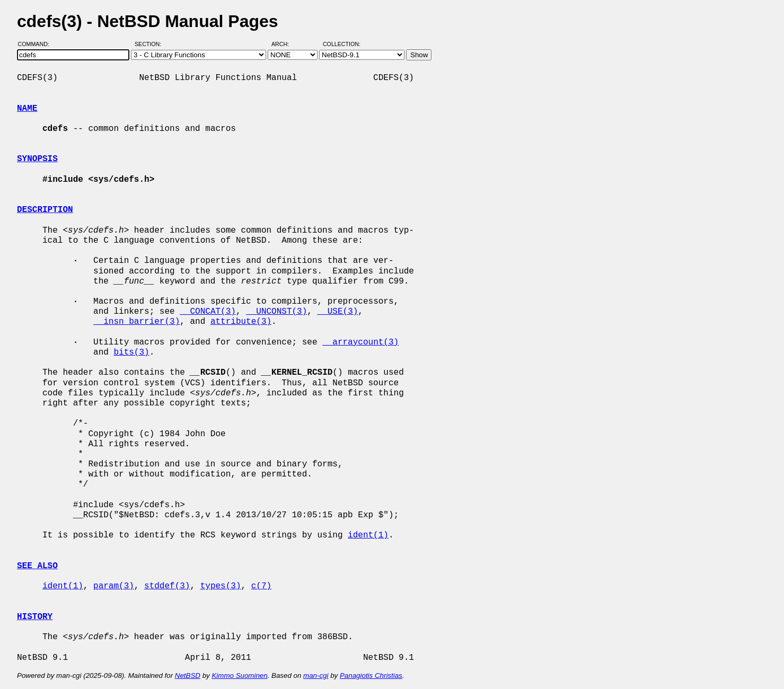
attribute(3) (241, 322)
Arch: (285, 44)
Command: (37, 44)
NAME (27, 109)
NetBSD (188, 675)
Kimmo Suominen (239, 675)
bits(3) (131, 352)
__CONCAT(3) (208, 312)
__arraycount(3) (360, 342)
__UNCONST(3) (276, 312)
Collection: (342, 44)
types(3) (221, 586)
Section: (150, 44)
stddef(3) (167, 586)
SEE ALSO (37, 566)
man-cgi (316, 675)
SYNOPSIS (37, 159)
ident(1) (368, 535)
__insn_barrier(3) (136, 322)
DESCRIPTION (45, 210)
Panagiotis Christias (371, 675)
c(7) (261, 586)
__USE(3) (337, 312)
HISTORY (35, 617)
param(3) (114, 586)
